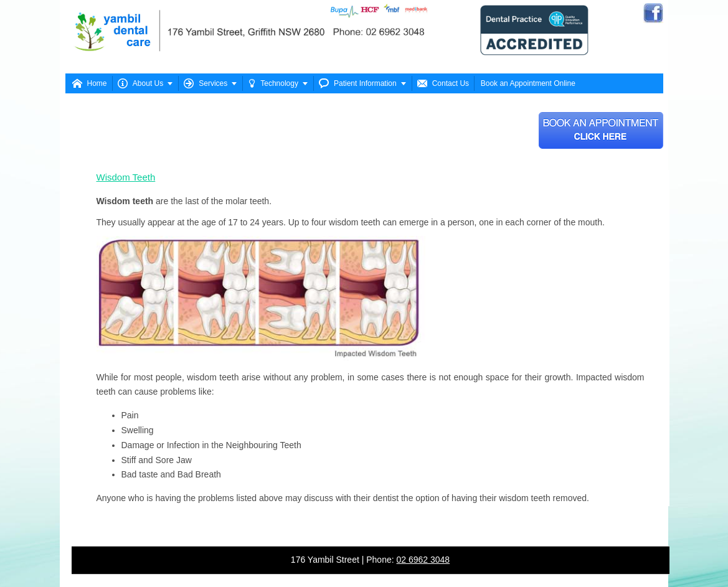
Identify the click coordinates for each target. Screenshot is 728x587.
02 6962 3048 (423, 560)
